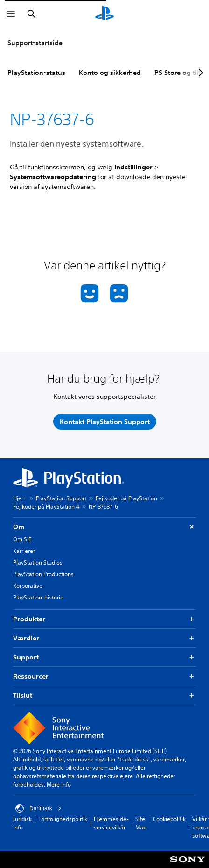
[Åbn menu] (11, 14)
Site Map (141, 823)
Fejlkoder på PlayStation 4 (46, 507)
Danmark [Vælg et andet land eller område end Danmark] (38, 808)
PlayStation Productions (43, 574)
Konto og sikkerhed (110, 73)
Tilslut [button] (104, 696)
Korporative (28, 586)
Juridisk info (22, 823)
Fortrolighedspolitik (63, 819)
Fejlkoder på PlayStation (126, 498)
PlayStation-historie (38, 597)
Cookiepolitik (169, 819)
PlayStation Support (61, 498)
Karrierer (24, 551)
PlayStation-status (36, 73)
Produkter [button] (104, 619)
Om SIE (22, 539)
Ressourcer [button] (104, 676)
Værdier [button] (104, 638)
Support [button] (104, 657)
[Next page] (199, 73)
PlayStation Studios (38, 562)
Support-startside (35, 43)
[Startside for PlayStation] (104, 14)
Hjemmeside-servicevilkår (111, 823)
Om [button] (104, 527)
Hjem (20, 498)
